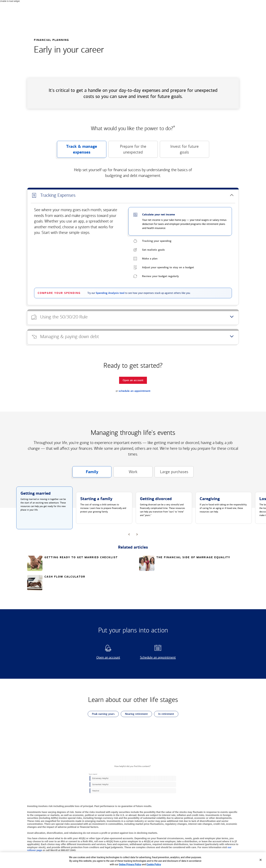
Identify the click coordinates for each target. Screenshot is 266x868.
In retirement (164, 714)
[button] (133, 195)
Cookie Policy (154, 864)
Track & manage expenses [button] (77, 151)
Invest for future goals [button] (179, 151)
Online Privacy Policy (130, 864)
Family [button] (85, 473)
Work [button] (125, 473)
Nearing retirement (134, 714)
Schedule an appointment (157, 657)
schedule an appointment (134, 391)
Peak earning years (101, 714)
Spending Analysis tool (110, 293)
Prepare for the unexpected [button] (127, 151)
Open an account (104, 657)
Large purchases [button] (171, 473)
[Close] (261, 860)
